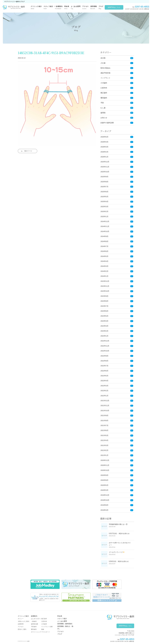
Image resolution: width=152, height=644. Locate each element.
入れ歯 (103, 63)
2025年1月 (117, 217)
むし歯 (103, 108)
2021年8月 (117, 421)
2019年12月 (117, 495)
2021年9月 (117, 416)
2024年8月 (117, 241)
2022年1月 (117, 396)
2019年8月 (117, 505)
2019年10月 (117, 500)
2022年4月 (117, 381)
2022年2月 (117, 391)
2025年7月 (117, 187)
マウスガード (46, 632)
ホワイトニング (36, 632)
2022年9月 (117, 356)
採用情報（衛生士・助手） (65, 628)
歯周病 (103, 113)
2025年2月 (117, 212)
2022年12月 (117, 341)
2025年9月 (117, 177)
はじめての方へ (36, 619)
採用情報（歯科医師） (65, 624)
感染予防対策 (105, 73)
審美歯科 (104, 98)
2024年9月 (117, 237)
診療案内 (59, 7)
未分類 (103, 58)
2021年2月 (117, 450)
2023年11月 (117, 286)
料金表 (67, 8)
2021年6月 (117, 431)
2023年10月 (117, 291)
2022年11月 (117, 346)
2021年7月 (117, 426)
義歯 (43, 629)
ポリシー (21, 619)
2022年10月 (117, 351)
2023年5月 (117, 316)
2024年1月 (117, 276)
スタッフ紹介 (48, 8)
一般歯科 (34, 621)
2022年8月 (117, 361)
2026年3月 (117, 147)
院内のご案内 (22, 629)
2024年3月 (117, 266)
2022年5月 (117, 376)
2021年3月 (117, 445)
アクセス (85, 8)
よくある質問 (76, 8)
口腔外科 (104, 88)
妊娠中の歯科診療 (107, 123)
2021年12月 (117, 401)
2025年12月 (117, 162)
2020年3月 (117, 490)
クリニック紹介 (36, 8)
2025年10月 (117, 172)
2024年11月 (117, 227)
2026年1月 (117, 157)
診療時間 (21, 624)
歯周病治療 (35, 624)
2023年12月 (117, 281)
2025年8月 (117, 182)
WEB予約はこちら (125, 626)
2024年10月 (117, 231)
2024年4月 (117, 261)
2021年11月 (117, 406)
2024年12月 (117, 222)
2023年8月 (117, 301)
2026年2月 (117, 152)
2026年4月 (117, 142)
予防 (102, 103)
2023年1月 (117, 336)
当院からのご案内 (24, 621)
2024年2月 (117, 271)
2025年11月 (117, 167)
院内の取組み (105, 68)
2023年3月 (117, 326)
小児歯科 (104, 83)
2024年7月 (117, 246)
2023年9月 (117, 296)
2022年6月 (117, 371)
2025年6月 (117, 192)
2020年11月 (117, 465)
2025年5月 (117, 197)
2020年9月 (117, 475)
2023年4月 (117, 321)
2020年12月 (117, 460)
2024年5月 (117, 256)
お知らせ (104, 118)
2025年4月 (117, 202)
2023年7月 (117, 306)
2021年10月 (117, 411)
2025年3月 (117, 207)
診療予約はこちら (114, 7)
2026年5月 (117, 137)
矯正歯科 (104, 93)
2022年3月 (117, 386)
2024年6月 (117, 251)
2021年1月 (117, 455)
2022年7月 (117, 366)
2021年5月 (117, 435)
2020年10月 (117, 470)
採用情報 (94, 8)
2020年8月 (117, 480)
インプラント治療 (47, 627)
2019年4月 (117, 510)
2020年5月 (117, 485)
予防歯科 (34, 627)
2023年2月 (117, 331)
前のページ (28, 151)
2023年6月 (117, 311)
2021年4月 (117, 441)
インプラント (105, 78)
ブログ (101, 8)
